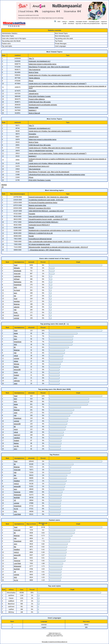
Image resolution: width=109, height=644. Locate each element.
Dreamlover (18, 285)
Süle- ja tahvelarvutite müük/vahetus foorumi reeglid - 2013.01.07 (50, 242)
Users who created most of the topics (14, 39)
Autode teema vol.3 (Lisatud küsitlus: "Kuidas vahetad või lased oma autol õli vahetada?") (58, 84)
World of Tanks (34, 72)
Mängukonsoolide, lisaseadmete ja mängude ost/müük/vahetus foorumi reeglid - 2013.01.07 (58, 247)
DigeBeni (17, 481)
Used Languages (61, 46)
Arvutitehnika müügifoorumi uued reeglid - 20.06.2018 (46, 200)
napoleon (17, 438)
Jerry (15, 378)
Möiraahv (17, 268)
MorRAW (17, 498)
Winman (17, 364)
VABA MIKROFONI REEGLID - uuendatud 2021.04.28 (46, 211)
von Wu (16, 446)
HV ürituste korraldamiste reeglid (39, 244)
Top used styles (7, 46)
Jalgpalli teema (34, 94)
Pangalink (32, 214)
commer (16, 318)
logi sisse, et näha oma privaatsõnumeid (88, 23)
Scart (16, 299)
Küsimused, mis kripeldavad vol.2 (40, 61)
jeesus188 (17, 370)
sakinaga (17, 381)
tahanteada (17, 271)
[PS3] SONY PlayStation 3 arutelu (40, 96)
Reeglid (31, 236)
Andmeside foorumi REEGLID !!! (39, 225)
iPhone (31, 81)
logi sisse (104, 23)
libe (15, 475)
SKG (15, 287)
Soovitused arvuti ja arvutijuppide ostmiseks (43, 105)
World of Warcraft (34, 113)
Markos (16, 367)
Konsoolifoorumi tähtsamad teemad (40, 239)
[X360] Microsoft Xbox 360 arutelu (40, 102)
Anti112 (16, 484)
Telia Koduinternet (35, 70)
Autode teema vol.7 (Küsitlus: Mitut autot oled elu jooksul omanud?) (51, 148)
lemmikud (71, 23)
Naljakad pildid (34, 108)
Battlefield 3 (33, 110)
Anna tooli (17, 274)
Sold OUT (17, 435)
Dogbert (16, 375)
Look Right (17, 514)
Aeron (16, 372)
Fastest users (6, 44)
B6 (15, 347)
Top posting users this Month (11, 41)
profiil (65, 23)
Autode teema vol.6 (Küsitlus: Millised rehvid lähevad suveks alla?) (50, 163)
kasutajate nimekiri (82, 22)
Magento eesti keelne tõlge (37, 205)
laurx (15, 293)
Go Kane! (17, 290)
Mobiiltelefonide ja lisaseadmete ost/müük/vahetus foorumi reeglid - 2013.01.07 (54, 230)
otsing (64, 22)
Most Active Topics (8, 36)
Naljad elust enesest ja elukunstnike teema (43, 64)
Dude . (16, 313)
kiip (15, 296)
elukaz (16, 361)
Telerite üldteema (34, 78)
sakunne (17, 307)
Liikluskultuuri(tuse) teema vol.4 (39, 166)
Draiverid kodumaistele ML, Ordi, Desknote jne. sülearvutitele (48, 197)
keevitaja (17, 301)
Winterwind (17, 495)
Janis (16, 384)
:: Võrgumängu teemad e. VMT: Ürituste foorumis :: (45, 250)
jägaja (16, 333)
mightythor (17, 276)
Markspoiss (18, 282)
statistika (72, 22)
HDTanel (17, 279)
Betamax (17, 304)
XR (15, 500)
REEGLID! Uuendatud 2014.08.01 (40, 208)
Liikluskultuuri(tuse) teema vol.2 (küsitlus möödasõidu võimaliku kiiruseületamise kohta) (57, 175)
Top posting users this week (64, 39)
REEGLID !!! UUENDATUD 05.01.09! (41, 233)
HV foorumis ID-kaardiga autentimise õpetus (43, 203)
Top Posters (59, 41)
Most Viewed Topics (61, 33)
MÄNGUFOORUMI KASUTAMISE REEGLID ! (44, 222)
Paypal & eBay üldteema (37, 99)
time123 (16, 315)
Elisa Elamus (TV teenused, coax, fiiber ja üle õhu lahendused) (49, 67)
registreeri (104, 22)
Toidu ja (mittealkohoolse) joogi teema (41, 151)
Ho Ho (16, 509)
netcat (16, 356)
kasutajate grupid (94, 22)
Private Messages (61, 44)
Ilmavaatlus (32, 91)
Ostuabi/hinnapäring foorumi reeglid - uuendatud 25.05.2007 (48, 219)
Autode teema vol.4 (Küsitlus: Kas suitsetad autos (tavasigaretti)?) (50, 75)
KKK (59, 22)
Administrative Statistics (10, 33)
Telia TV (31, 58)
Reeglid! (31, 228)
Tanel (16, 265)
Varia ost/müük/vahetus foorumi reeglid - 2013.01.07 (46, 217)
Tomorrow (17, 492)
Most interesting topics (62, 36)
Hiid (15, 310)
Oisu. (16, 336)
